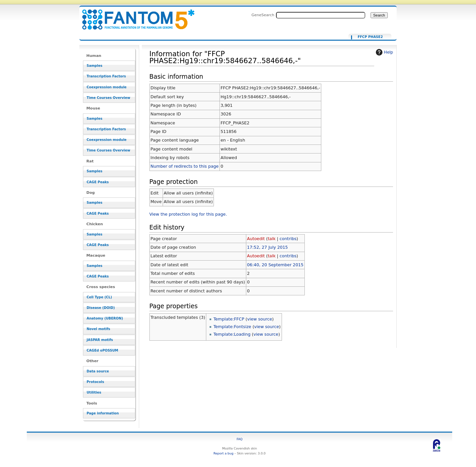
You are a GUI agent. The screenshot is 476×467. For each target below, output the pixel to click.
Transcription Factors (106, 76)
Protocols (95, 382)
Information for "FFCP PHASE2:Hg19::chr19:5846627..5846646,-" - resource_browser (134, 16)
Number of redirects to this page (184, 166)
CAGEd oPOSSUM (102, 350)
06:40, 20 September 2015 (275, 265)
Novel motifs (98, 329)
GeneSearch (263, 15)
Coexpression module (107, 87)
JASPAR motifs (100, 340)
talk (272, 239)
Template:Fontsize (232, 327)
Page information (103, 413)
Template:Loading (232, 334)
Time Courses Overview (108, 98)
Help (384, 52)
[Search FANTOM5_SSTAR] (321, 15)
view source (260, 319)
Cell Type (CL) (99, 297)
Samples (95, 66)
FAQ (240, 439)
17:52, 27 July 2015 (267, 247)
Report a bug (223, 453)
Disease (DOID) (101, 308)
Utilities (94, 392)
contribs (288, 239)
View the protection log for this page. (188, 214)
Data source (98, 371)
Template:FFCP (229, 319)
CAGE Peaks (98, 182)
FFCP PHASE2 (370, 37)
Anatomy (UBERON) (105, 318)
